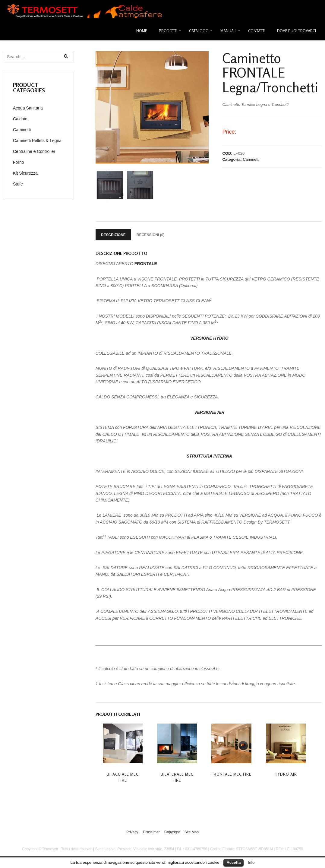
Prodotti (168, 31)
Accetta (233, 862)
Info (251, 862)
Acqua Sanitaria (28, 108)
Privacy (132, 832)
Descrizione (113, 235)
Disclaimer (151, 832)
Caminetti (251, 159)
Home (142, 31)
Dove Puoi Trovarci (297, 31)
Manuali (228, 31)
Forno (19, 162)
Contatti (257, 31)
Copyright (172, 832)
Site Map (192, 832)
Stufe (18, 184)
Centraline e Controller (34, 151)
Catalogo (199, 31)
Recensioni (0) (151, 235)
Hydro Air (286, 774)
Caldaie (20, 119)
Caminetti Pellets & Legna (37, 141)
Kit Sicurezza (25, 173)
